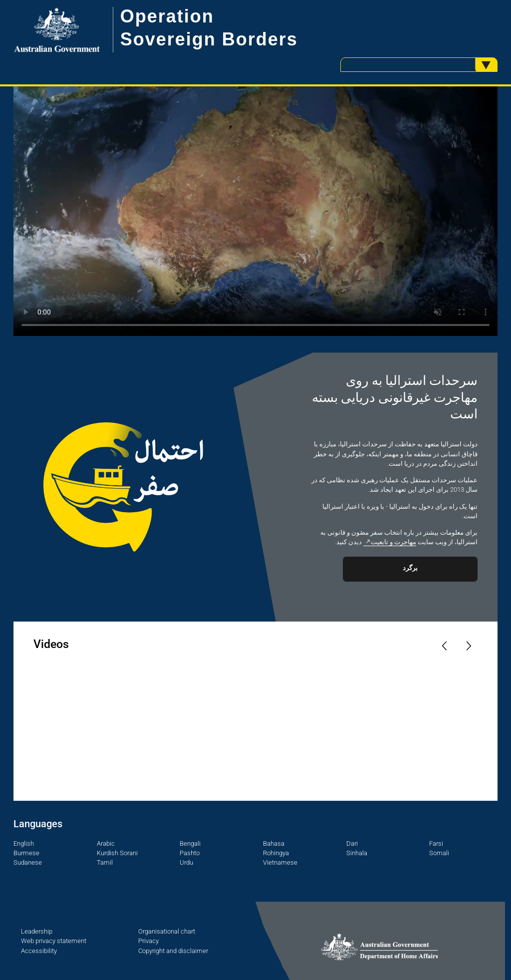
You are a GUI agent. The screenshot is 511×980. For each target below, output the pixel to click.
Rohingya (276, 853)
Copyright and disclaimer (173, 951)
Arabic (106, 843)
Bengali (190, 843)
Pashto (190, 853)
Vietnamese (280, 862)
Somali (439, 853)
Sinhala (357, 853)
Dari (352, 843)
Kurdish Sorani (117, 853)
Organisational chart (167, 931)
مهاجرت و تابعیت (393, 542)
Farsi (436, 843)
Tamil (105, 862)
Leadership (37, 931)
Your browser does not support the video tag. (255, 211)
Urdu (186, 862)
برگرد (410, 568)
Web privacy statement (54, 941)
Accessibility (39, 951)
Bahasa (274, 843)
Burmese (26, 853)
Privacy (148, 941)
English (24, 843)
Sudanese (28, 862)
